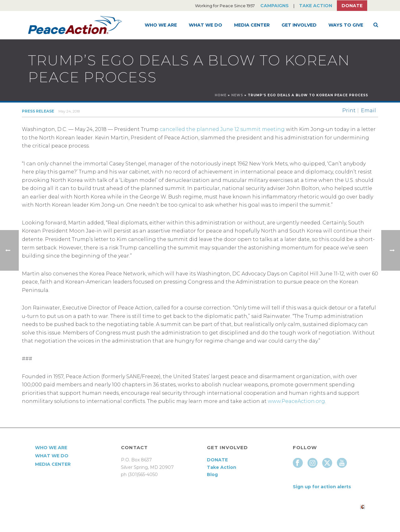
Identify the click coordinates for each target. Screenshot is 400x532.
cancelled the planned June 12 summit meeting (222, 129)
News (237, 95)
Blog (212, 474)
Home (221, 95)
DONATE (217, 460)
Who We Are (161, 25)
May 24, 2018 (69, 111)
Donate (352, 6)
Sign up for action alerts (322, 487)
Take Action (316, 6)
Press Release (38, 111)
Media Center (252, 25)
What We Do (205, 25)
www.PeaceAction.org (296, 401)
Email (368, 111)
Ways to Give (346, 25)
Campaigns (275, 6)
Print (349, 111)
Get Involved (299, 25)
